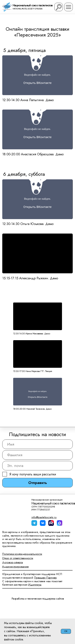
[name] (37, 444)
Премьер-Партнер (45, 578)
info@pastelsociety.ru (44, 517)
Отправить (38, 483)
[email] (37, 466)
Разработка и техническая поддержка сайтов (38, 598)
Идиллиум (35, 585)
